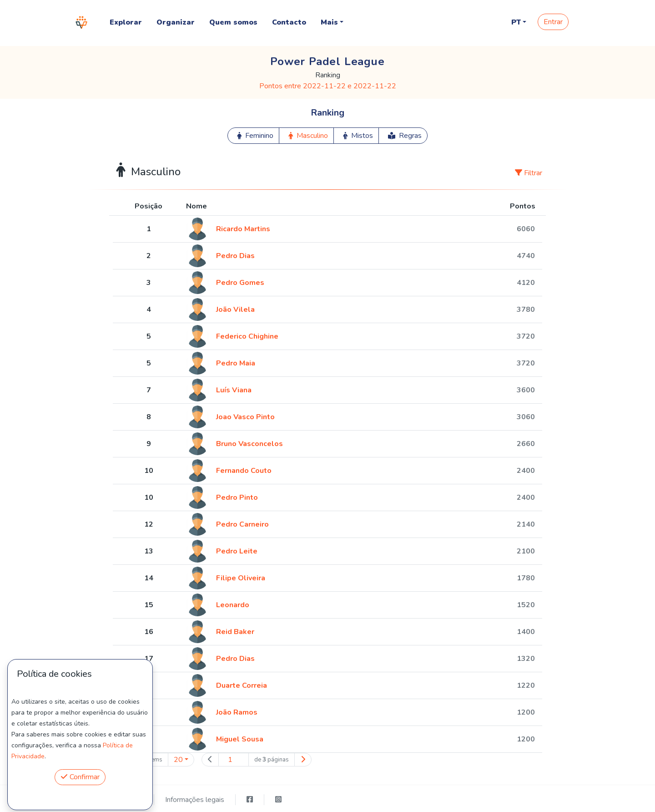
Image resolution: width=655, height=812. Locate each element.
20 (178, 760)
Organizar (176, 22)
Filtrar (529, 173)
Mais (329, 22)
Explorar (126, 22)
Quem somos (233, 22)
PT (516, 22)
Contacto (289, 22)
